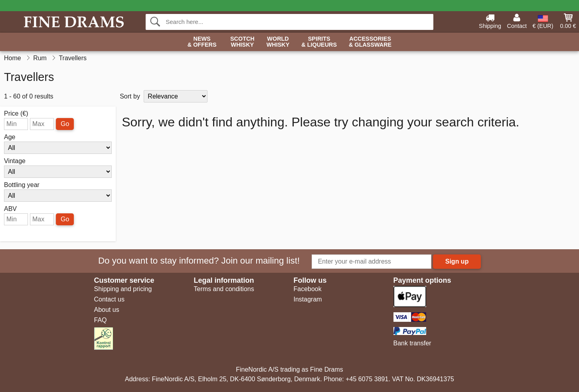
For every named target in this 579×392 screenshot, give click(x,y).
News (202, 42)
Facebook (308, 289)
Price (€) (16, 114)
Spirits (319, 42)
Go (65, 124)
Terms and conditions (224, 289)
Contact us (109, 299)
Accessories (370, 42)
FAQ (101, 320)
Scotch (242, 42)
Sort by (130, 96)
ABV (10, 209)
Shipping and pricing (123, 289)
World (278, 42)
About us (107, 310)
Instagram (308, 299)
